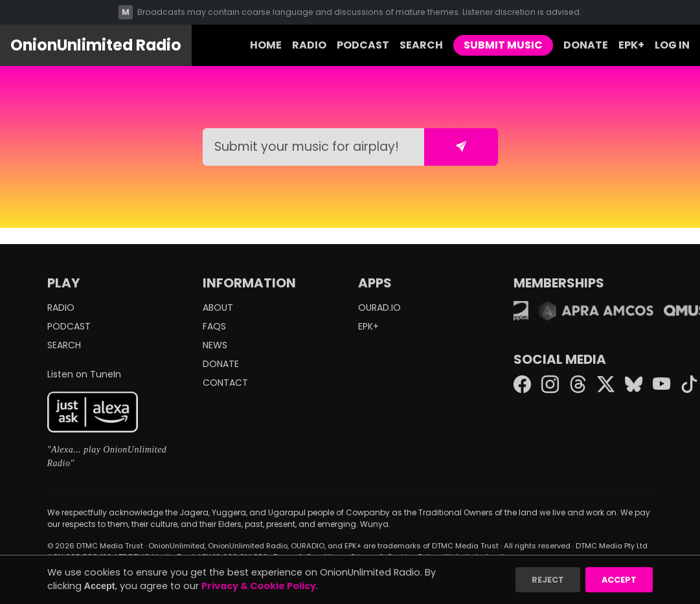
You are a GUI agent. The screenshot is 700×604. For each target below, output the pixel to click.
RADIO (309, 45)
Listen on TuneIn (84, 374)
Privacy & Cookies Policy (395, 557)
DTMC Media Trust (110, 546)
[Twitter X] (606, 386)
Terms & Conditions (310, 557)
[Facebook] (522, 386)
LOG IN (672, 45)
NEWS (215, 345)
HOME (266, 45)
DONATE (586, 45)
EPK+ (631, 45)
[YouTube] (661, 386)
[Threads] (578, 386)
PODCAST (363, 45)
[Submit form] (461, 147)
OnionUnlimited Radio (96, 45)
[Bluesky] (634, 386)
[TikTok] (689, 386)
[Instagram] (550, 386)
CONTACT (225, 383)
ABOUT (218, 308)
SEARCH (421, 45)
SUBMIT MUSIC (503, 45)
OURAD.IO (379, 308)
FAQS (214, 326)
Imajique (502, 557)
